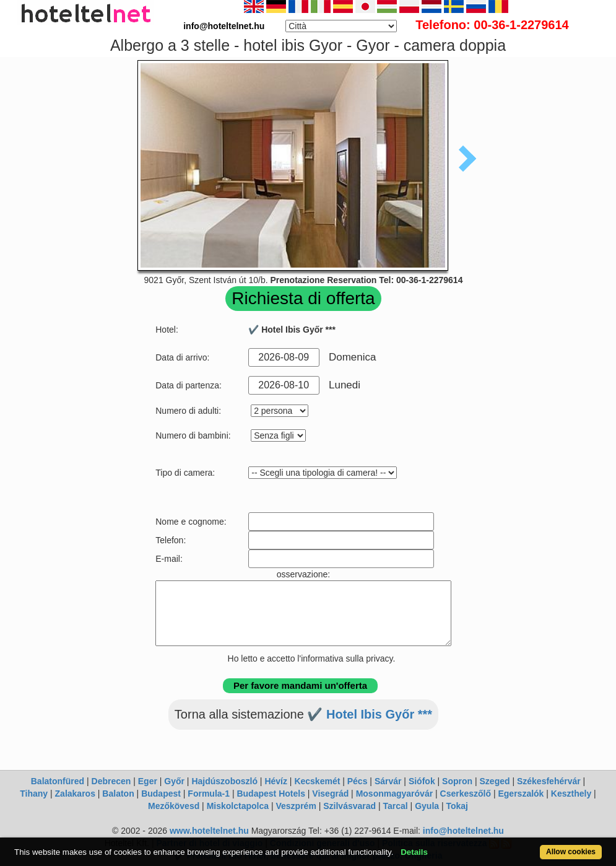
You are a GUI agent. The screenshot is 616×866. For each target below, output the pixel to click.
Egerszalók (521, 794)
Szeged (495, 781)
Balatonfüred (58, 781)
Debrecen (111, 781)
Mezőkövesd (174, 806)
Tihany (34, 794)
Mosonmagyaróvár (394, 794)
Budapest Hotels (271, 794)
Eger (148, 781)
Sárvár (388, 781)
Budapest (161, 794)
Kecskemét (317, 781)
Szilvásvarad (349, 806)
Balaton (118, 794)
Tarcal (396, 806)
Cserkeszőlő (466, 794)
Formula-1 (209, 794)
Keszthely (571, 794)
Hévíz (276, 781)
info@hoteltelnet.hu (463, 831)
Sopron (457, 781)
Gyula (427, 806)
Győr (174, 781)
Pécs (358, 781)
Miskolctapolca (238, 806)
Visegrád (330, 794)
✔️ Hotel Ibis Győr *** (370, 714)
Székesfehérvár (549, 781)
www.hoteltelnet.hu (209, 831)
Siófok (422, 781)
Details (414, 852)
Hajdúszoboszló (224, 781)
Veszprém (296, 806)
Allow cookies (571, 852)
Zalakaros (75, 794)
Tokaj (457, 806)
